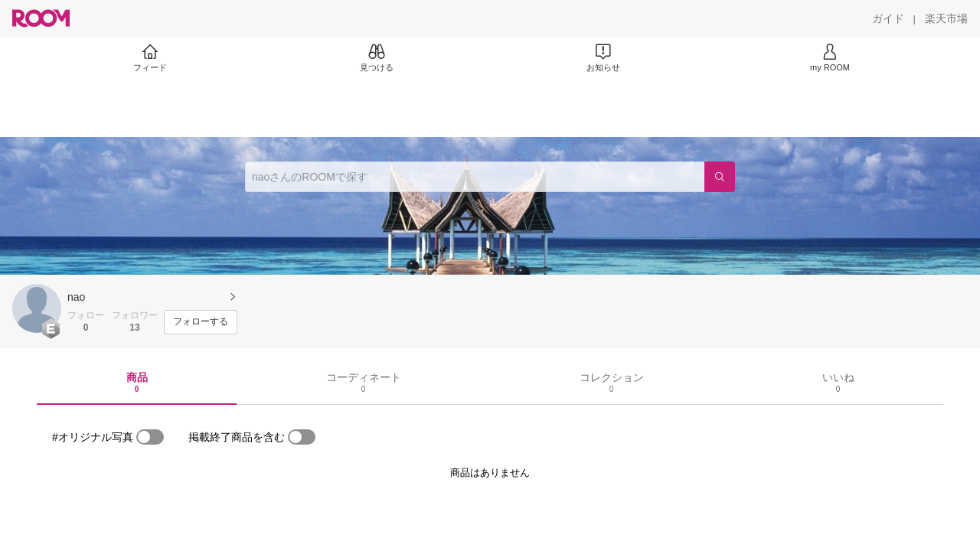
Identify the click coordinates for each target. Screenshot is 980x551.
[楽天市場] (946, 18)
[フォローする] (201, 322)
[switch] (150, 437)
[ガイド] (888, 18)
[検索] (720, 177)
